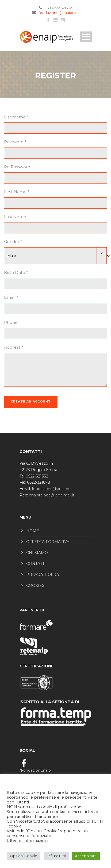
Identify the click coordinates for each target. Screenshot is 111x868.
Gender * (13, 242)
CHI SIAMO (37, 553)
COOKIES (35, 586)
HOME (33, 531)
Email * (11, 297)
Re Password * (19, 167)
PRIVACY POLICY (43, 575)
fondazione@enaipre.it (59, 13)
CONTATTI (36, 564)
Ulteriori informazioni (27, 841)
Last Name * (17, 217)
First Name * (17, 192)
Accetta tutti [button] (86, 856)
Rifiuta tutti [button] (57, 856)
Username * (16, 117)
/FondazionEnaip (35, 770)
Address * (14, 347)
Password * (15, 142)
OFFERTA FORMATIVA (48, 542)
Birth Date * (16, 272)
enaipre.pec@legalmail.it (52, 495)
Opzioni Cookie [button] (24, 856)
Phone (11, 322)
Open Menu (86, 37)
